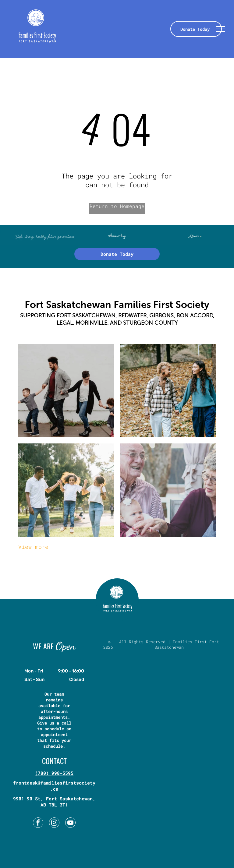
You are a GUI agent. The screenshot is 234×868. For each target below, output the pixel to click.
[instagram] (54, 823)
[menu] (221, 29)
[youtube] (70, 823)
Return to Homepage (117, 206)
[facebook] (38, 823)
